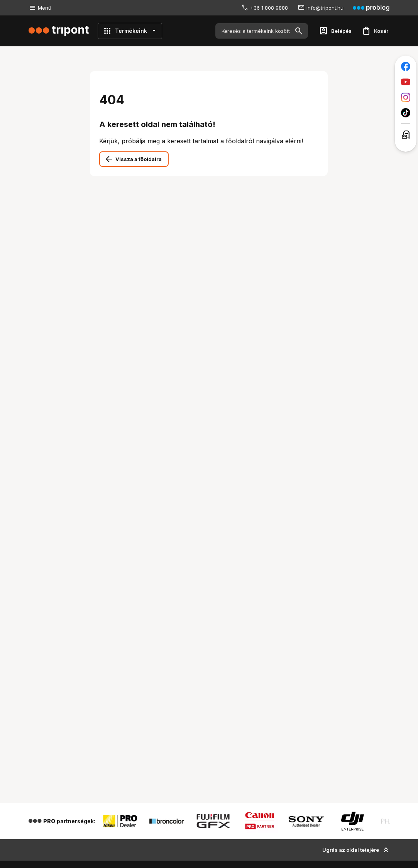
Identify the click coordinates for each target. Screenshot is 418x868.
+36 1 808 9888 (269, 8)
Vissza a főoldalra (139, 159)
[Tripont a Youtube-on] (406, 82)
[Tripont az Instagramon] (406, 97)
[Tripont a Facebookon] (406, 66)
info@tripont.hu (325, 8)
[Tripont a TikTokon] (406, 113)
